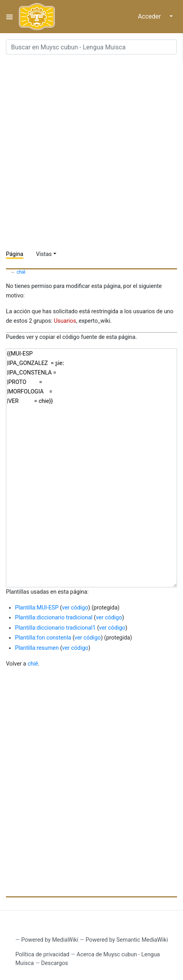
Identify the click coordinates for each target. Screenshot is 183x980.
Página (15, 254)
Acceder (149, 16)
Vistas (44, 254)
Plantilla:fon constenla (43, 638)
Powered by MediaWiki (50, 940)
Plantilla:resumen (37, 648)
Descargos (54, 963)
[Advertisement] (91, 152)
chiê (21, 272)
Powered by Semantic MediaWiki (127, 940)
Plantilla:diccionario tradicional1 (55, 628)
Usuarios (65, 321)
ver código (75, 608)
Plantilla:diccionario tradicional (54, 618)
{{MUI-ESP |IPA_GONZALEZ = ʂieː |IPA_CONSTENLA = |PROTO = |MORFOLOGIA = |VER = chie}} (91, 468)
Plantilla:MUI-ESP (37, 608)
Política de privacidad (42, 955)
